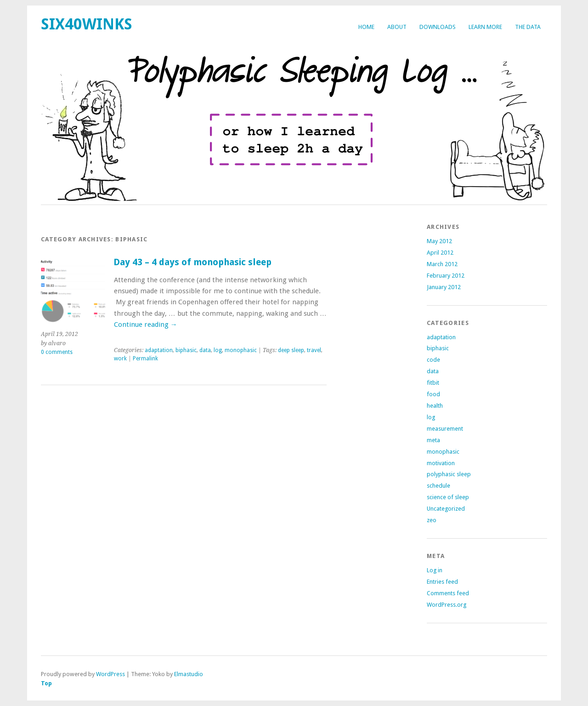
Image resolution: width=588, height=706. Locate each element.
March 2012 (442, 264)
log (218, 350)
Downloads (438, 27)
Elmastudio (189, 674)
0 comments (57, 352)
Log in (435, 570)
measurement (445, 429)
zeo (432, 520)
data (205, 350)
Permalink (145, 359)
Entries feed (442, 582)
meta (433, 440)
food (433, 394)
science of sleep (448, 497)
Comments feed (448, 593)
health (435, 406)
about (397, 27)
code (433, 360)
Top (46, 683)
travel (314, 350)
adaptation (159, 350)
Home (366, 27)
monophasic (241, 350)
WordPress (110, 674)
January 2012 (444, 287)
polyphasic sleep (449, 474)
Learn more (485, 27)
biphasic (186, 350)
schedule (438, 486)
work (120, 359)
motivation (441, 463)
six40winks (87, 24)
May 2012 (439, 241)
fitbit (433, 383)
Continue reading (146, 325)
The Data (528, 27)
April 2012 (440, 253)
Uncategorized (446, 509)
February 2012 (446, 276)
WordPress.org (447, 605)
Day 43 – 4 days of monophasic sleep (192, 262)
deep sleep (291, 350)
